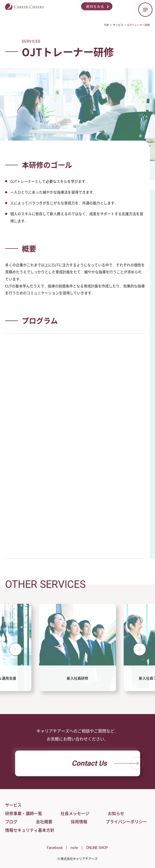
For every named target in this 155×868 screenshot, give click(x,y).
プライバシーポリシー (126, 821)
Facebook (55, 848)
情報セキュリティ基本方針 (30, 830)
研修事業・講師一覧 (24, 813)
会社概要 (44, 821)
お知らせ (116, 813)
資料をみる (95, 6)
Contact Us (106, 763)
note (74, 848)
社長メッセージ (75, 813)
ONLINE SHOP (97, 848)
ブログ (11, 821)
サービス (13, 805)
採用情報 (79, 821)
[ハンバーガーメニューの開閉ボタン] (145, 10)
